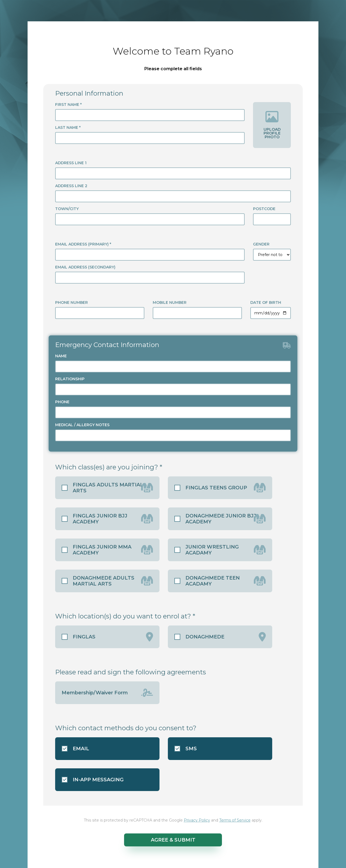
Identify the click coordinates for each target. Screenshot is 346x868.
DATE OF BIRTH (266, 302)
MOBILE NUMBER (170, 302)
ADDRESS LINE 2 (71, 186)
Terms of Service (235, 820)
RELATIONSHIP (70, 379)
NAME (61, 356)
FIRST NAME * (68, 105)
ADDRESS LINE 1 (71, 163)
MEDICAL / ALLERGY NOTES (82, 425)
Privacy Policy (197, 820)
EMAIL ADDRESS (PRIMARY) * (83, 244)
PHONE (62, 402)
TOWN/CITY (67, 209)
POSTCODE (264, 209)
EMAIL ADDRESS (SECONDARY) (85, 267)
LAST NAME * (68, 127)
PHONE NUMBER (71, 302)
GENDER (261, 244)
